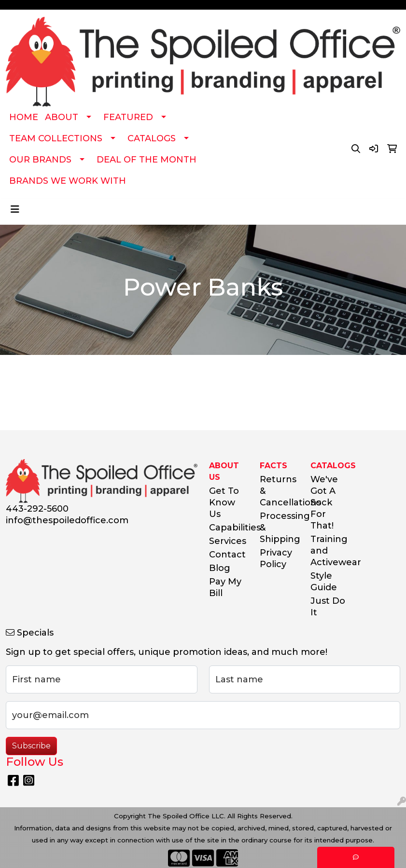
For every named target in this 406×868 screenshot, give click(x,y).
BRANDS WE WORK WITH (68, 181)
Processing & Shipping (279, 528)
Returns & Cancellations (279, 491)
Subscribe (31, 746)
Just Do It (328, 607)
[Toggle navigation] (15, 209)
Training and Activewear (330, 551)
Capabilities (229, 528)
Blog (220, 568)
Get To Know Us (224, 502)
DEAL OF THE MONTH (147, 160)
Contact (227, 555)
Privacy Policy (276, 558)
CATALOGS (152, 138)
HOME (24, 117)
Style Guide (324, 582)
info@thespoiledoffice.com (67, 520)
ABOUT (62, 117)
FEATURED (128, 117)
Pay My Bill (225, 587)
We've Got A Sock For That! (324, 502)
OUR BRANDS (40, 160)
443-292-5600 (37, 509)
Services (228, 541)
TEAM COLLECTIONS (56, 138)
